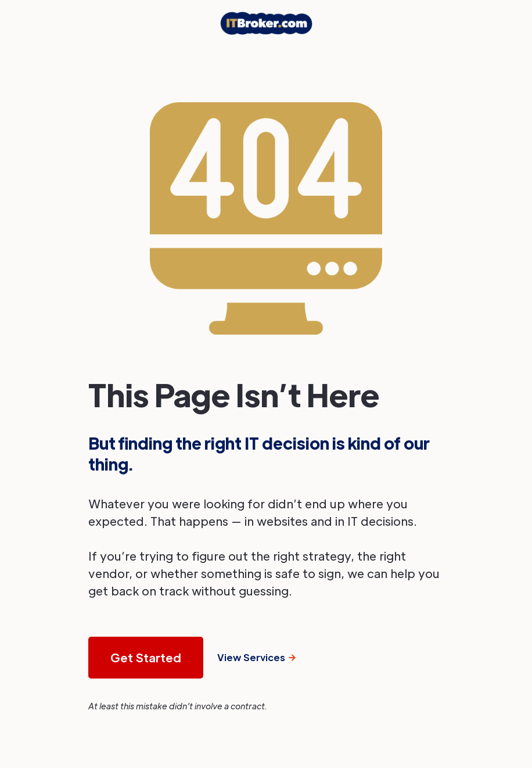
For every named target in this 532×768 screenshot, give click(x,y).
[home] (266, 23)
